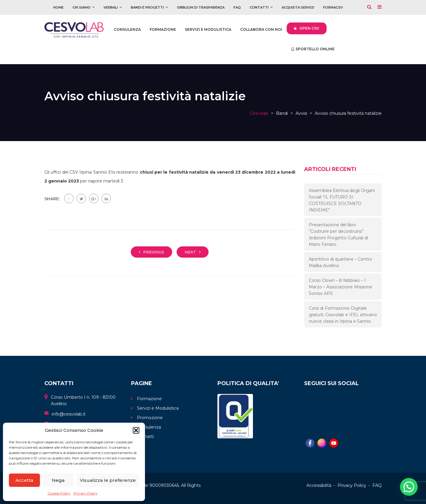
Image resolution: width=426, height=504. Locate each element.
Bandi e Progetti (147, 7)
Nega (58, 480)
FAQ (237, 7)
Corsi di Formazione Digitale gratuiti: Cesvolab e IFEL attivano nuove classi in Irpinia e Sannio (343, 315)
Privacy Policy (85, 493)
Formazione (163, 29)
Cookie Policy (59, 493)
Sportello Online (313, 49)
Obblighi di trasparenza (201, 7)
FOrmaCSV (333, 7)
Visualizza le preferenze (108, 480)
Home (58, 7)
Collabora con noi (261, 29)
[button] (136, 430)
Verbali (111, 7)
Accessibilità (319, 485)
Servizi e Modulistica (208, 29)
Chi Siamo (82, 7)
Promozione (150, 418)
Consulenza (127, 29)
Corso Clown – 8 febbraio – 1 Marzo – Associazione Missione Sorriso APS (341, 287)
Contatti (259, 7)
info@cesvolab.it (69, 414)
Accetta (24, 480)
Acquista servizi (298, 7)
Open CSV (307, 28)
